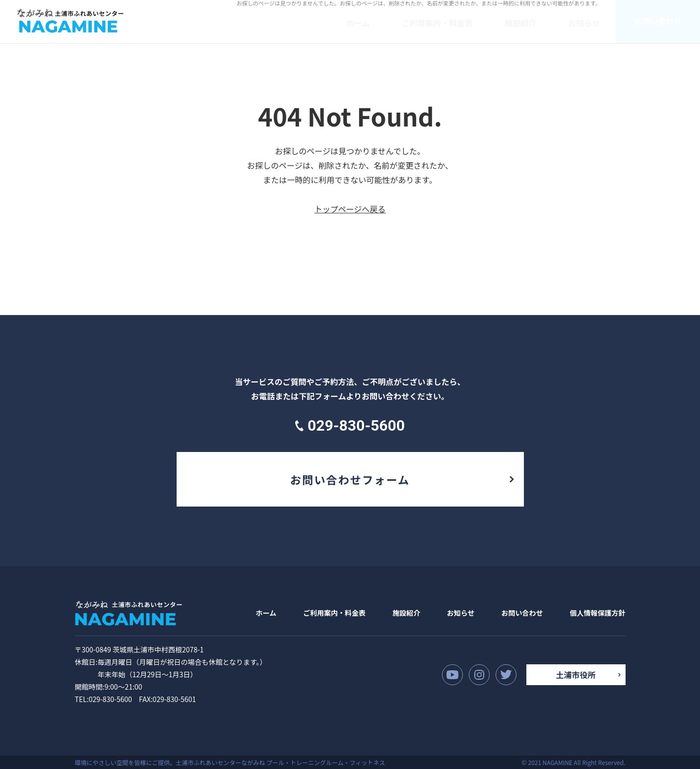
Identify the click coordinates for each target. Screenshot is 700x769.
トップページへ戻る (350, 209)
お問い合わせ (522, 613)
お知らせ (461, 613)
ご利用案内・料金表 (334, 613)
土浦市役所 (575, 675)
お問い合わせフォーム (350, 479)
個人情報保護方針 (597, 613)
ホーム (266, 613)
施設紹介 (406, 613)
